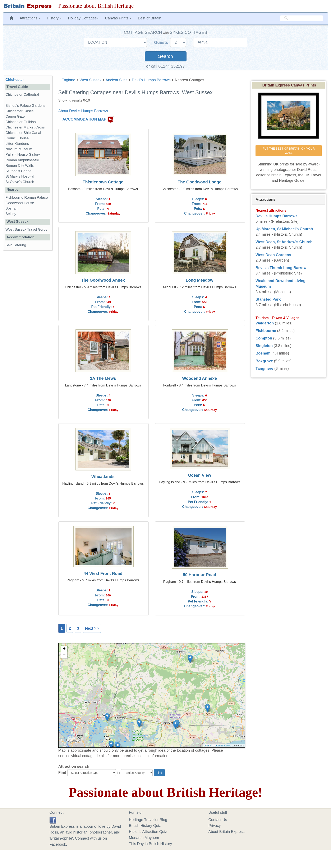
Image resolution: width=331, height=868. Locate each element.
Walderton (265, 323)
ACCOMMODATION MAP (84, 119)
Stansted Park (268, 299)
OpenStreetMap (223, 746)
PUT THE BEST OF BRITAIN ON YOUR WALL (289, 151)
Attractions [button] (30, 18)
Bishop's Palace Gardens (25, 106)
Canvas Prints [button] (118, 18)
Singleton (264, 346)
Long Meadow (199, 280)
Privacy (215, 826)
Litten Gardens (17, 144)
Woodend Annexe (199, 378)
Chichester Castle (20, 111)
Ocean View (200, 475)
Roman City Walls (20, 166)
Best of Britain (150, 18)
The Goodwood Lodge (200, 182)
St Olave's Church (20, 182)
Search (165, 56)
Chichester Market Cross (25, 127)
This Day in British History (151, 844)
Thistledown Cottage (103, 182)
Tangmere (264, 369)
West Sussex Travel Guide (26, 229)
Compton (264, 338)
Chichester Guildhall (21, 122)
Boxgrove (264, 361)
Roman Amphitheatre (22, 160)
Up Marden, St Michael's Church (284, 229)
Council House (17, 138)
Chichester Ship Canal (23, 133)
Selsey (11, 214)
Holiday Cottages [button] (83, 18)
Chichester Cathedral (22, 95)
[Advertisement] (28, 318)
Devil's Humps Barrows (151, 80)
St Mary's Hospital (20, 176)
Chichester (15, 80)
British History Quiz (145, 826)
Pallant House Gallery (23, 154)
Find (62, 773)
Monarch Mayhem (144, 838)
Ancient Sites (117, 80)
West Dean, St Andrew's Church (284, 242)
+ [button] (64, 649)
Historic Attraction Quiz (148, 832)
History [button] (54, 18)
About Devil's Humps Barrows (83, 111)
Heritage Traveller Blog (148, 820)
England (68, 80)
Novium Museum (19, 149)
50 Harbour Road (200, 575)
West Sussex (90, 80)
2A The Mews (103, 378)
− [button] (64, 655)
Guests (162, 42)
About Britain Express (227, 832)
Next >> (92, 628)
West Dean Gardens (273, 255)
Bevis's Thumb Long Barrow (281, 268)
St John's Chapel (19, 171)
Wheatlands (103, 477)
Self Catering (16, 245)
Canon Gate (15, 116)
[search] (302, 18)
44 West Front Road (103, 573)
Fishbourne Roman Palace (27, 198)
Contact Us (218, 820)
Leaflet (207, 746)
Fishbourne (266, 331)
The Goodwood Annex (103, 280)
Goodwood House (20, 203)
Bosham (12, 208)
